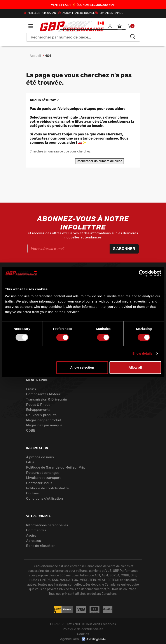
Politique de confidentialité (48, 488)
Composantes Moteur (43, 394)
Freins (31, 389)
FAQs (30, 462)
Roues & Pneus (38, 405)
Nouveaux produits (41, 415)
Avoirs (31, 535)
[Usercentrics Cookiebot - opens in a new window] (142, 273)
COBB (31, 430)
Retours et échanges (43, 473)
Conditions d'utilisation (45, 498)
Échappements (38, 410)
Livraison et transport (44, 478)
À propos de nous (40, 457)
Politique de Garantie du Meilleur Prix (56, 467)
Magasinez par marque (44, 425)
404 (48, 56)
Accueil (35, 56)
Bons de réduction (41, 546)
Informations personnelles (47, 525)
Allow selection (82, 367)
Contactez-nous (39, 483)
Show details (142, 353)
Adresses (34, 541)
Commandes (36, 530)
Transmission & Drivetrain (47, 399)
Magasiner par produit (44, 420)
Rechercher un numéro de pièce (100, 161)
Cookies (32, 493)
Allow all (135, 367)
